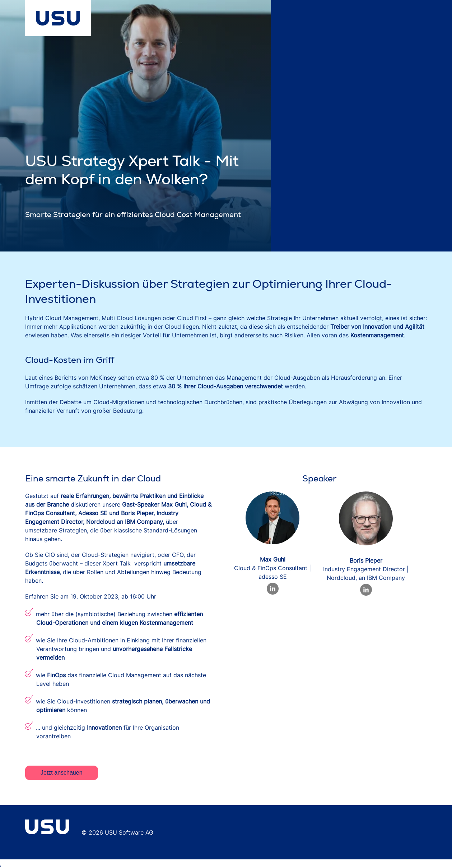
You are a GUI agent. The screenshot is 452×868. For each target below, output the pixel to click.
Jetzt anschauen (62, 773)
